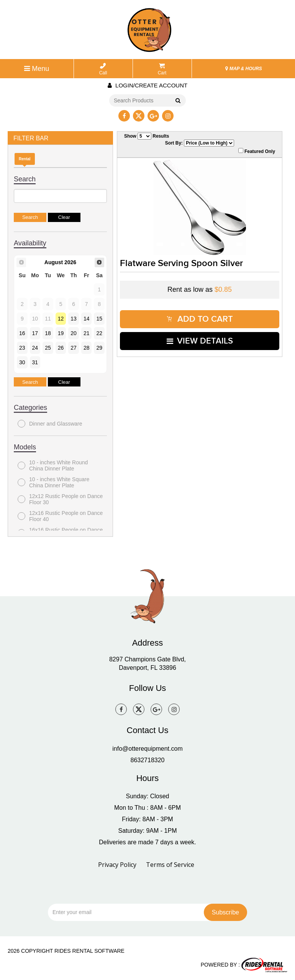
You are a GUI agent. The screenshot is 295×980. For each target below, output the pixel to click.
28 (87, 348)
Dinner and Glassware (50, 424)
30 (22, 362)
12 (61, 319)
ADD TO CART (200, 319)
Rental (25, 159)
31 (35, 362)
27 (74, 348)
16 (22, 333)
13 (74, 319)
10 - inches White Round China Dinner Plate (53, 465)
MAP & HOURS (244, 69)
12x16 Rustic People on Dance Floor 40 (60, 516)
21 (87, 333)
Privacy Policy (117, 865)
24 (35, 348)
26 (61, 348)
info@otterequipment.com (147, 749)
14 (87, 319)
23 (22, 348)
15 (99, 319)
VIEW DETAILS (200, 341)
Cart (162, 69)
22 (99, 333)
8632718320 (148, 760)
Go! (178, 101)
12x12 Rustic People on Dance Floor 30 (60, 499)
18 (48, 333)
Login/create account (147, 85)
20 (74, 333)
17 (35, 333)
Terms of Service (170, 865)
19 (61, 333)
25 (48, 348)
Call (103, 69)
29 (99, 348)
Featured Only (257, 151)
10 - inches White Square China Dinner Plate (53, 482)
